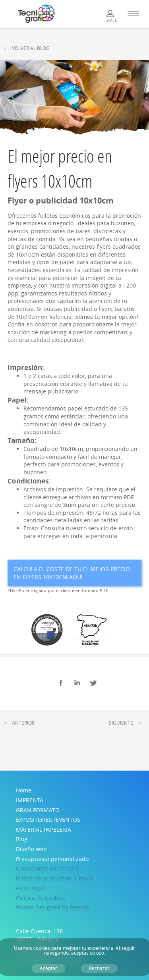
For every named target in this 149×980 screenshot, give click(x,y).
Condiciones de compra (47, 868)
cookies (42, 948)
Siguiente (121, 723)
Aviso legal (30, 888)
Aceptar (48, 968)
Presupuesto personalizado (52, 859)
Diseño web (31, 849)
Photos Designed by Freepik (53, 907)
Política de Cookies (41, 898)
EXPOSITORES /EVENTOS (48, 820)
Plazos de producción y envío (54, 878)
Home (24, 790)
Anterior (23, 723)
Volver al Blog (31, 48)
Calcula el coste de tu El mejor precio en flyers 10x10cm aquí (72, 573)
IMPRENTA (30, 800)
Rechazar (99, 968)
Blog (22, 839)
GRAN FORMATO (38, 810)
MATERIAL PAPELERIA (44, 829)
